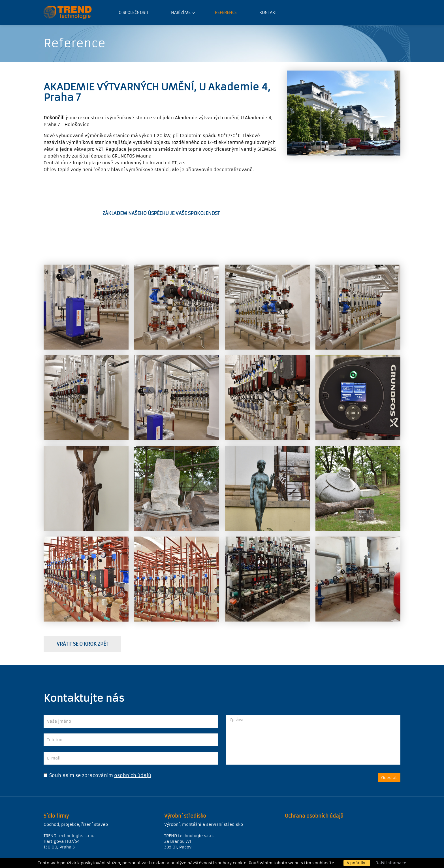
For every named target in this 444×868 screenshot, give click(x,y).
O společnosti (134, 12)
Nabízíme (181, 12)
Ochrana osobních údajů (314, 816)
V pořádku (357, 863)
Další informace (391, 863)
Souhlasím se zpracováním (78, 775)
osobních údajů (133, 775)
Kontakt (268, 12)
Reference (226, 12)
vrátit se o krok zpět (82, 644)
